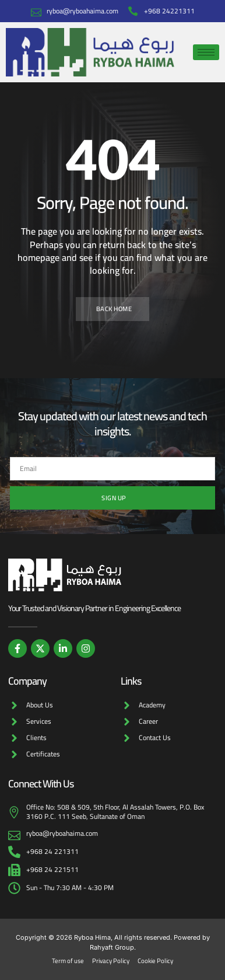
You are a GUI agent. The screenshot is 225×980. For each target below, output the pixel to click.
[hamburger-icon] (206, 52)
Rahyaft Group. (113, 947)
